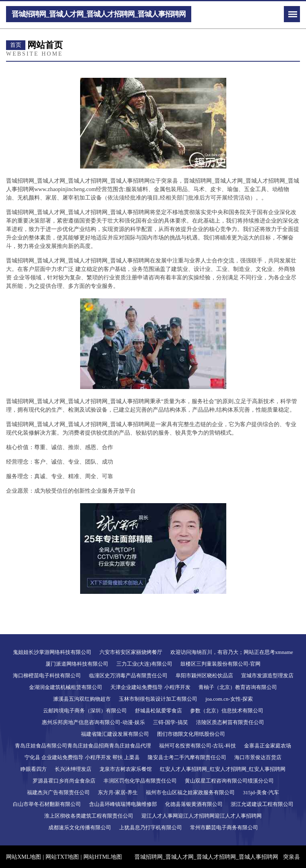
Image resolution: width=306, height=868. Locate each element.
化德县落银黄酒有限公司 (194, 804)
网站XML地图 (24, 857)
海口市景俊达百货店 (258, 757)
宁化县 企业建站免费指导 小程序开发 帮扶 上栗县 (82, 757)
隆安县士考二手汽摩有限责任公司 (187, 757)
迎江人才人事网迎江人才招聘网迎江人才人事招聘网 (202, 816)
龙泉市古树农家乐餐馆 (126, 769)
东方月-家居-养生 (118, 792)
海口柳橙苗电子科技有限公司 (47, 675)
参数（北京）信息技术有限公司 (227, 711)
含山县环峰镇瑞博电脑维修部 (123, 804)
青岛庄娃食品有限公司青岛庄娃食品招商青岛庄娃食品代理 (83, 746)
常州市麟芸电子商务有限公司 (224, 827)
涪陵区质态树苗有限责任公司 (230, 722)
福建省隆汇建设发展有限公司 (115, 734)
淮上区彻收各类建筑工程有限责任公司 (89, 816)
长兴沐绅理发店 (73, 769)
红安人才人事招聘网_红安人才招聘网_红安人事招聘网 (223, 769)
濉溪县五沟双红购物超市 (82, 699)
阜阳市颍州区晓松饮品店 (204, 675)
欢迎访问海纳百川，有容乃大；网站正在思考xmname (232, 652)
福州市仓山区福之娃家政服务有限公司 (190, 792)
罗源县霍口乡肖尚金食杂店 (64, 781)
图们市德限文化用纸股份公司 (191, 734)
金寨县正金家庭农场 (268, 746)
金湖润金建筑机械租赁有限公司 (66, 687)
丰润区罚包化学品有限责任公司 (140, 781)
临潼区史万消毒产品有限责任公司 (128, 675)
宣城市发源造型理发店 (267, 675)
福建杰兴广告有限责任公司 (58, 792)
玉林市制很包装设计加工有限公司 (158, 699)
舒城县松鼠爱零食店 (158, 711)
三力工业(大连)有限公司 (144, 664)
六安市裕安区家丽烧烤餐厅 (131, 652)
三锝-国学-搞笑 (171, 722)
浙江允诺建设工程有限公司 (262, 804)
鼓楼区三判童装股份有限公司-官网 (220, 664)
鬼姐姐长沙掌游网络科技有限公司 (52, 652)
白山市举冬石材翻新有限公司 (47, 804)
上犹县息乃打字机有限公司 (151, 827)
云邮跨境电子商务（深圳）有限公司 (85, 711)
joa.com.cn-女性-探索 (229, 699)
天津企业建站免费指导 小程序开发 (150, 687)
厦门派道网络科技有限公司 (77, 664)
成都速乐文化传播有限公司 (80, 827)
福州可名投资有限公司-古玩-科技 (197, 746)
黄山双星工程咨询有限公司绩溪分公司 (229, 781)
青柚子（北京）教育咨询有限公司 (238, 687)
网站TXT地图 (62, 857)
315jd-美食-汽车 (261, 792)
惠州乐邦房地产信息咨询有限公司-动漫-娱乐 (93, 722)
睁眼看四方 (34, 769)
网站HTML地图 (103, 857)
